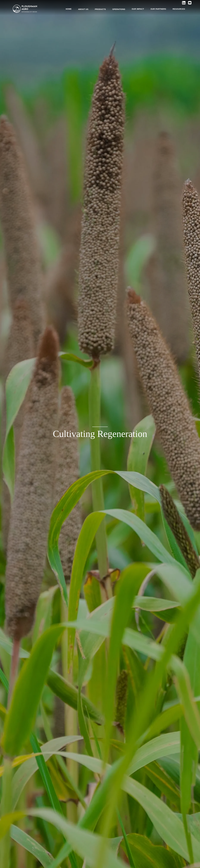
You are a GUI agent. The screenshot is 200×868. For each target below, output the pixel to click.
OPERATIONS (119, 9)
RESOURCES (179, 9)
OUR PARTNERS (158, 9)
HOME (69, 9)
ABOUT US (83, 9)
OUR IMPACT (138, 9)
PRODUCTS (100, 9)
